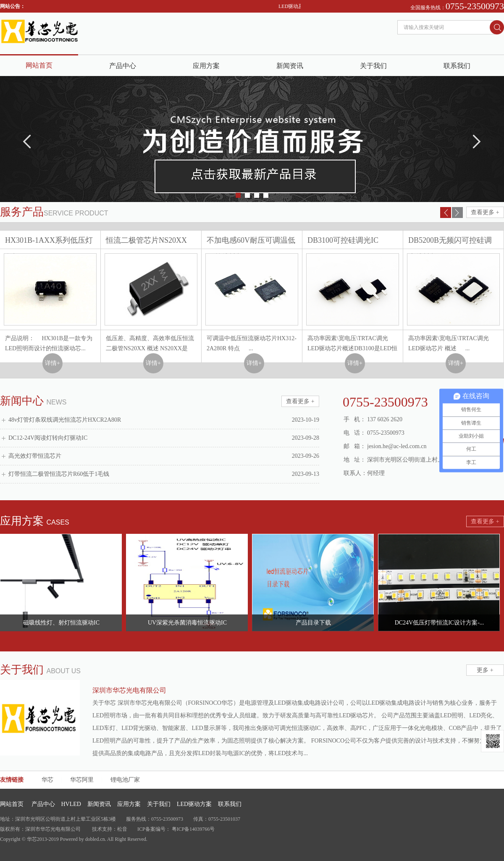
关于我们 (373, 66)
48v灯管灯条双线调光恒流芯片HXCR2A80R (65, 420)
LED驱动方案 (194, 804)
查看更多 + (485, 212)
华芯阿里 (82, 780)
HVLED (71, 804)
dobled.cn (95, 839)
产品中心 (123, 66)
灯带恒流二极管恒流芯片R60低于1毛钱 (59, 474)
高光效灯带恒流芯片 (35, 456)
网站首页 (39, 65)
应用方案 (206, 66)
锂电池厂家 (125, 780)
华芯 (47, 780)
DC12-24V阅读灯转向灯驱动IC (48, 438)
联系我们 (457, 66)
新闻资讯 (290, 66)
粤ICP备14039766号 (193, 829)
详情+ (52, 363)
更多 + (485, 670)
